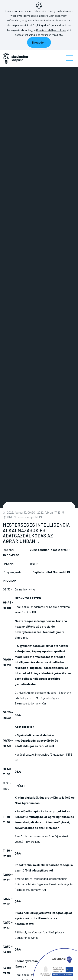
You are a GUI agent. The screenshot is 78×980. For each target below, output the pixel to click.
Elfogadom (39, 42)
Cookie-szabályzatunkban (51, 30)
